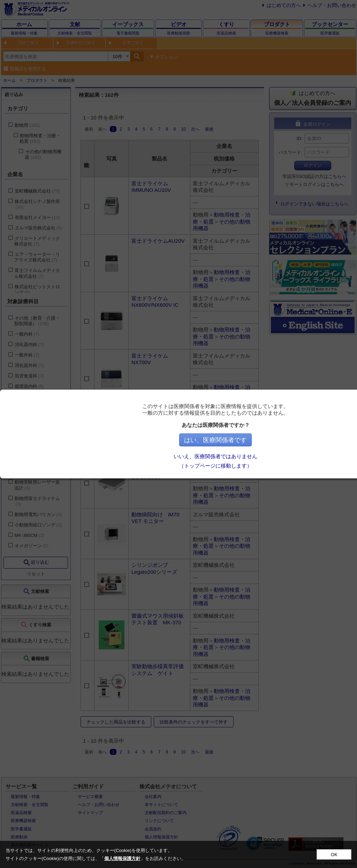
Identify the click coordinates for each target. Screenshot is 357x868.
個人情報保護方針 (122, 858)
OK (334, 855)
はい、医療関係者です (217, 440)
